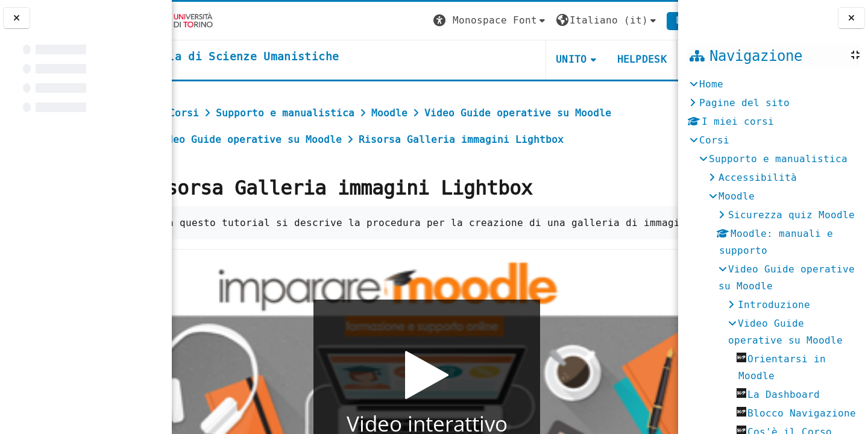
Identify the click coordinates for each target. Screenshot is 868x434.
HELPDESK (604, 59)
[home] (273, 57)
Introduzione (774, 305)
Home (711, 84)
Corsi (714, 140)
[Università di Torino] (209, 20)
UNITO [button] (534, 59)
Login (653, 20)
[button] (453, 21)
